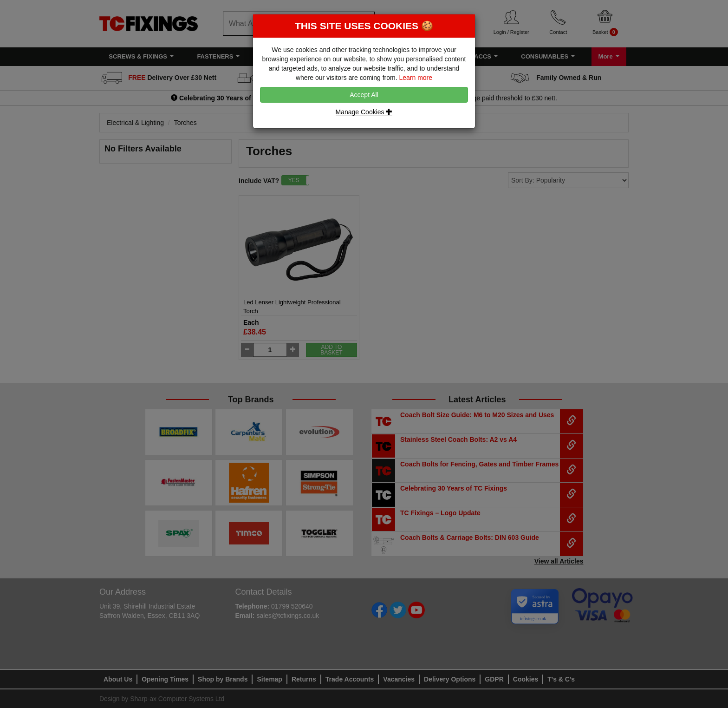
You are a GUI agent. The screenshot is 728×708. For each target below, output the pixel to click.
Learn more (416, 78)
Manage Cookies (364, 112)
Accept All (364, 95)
